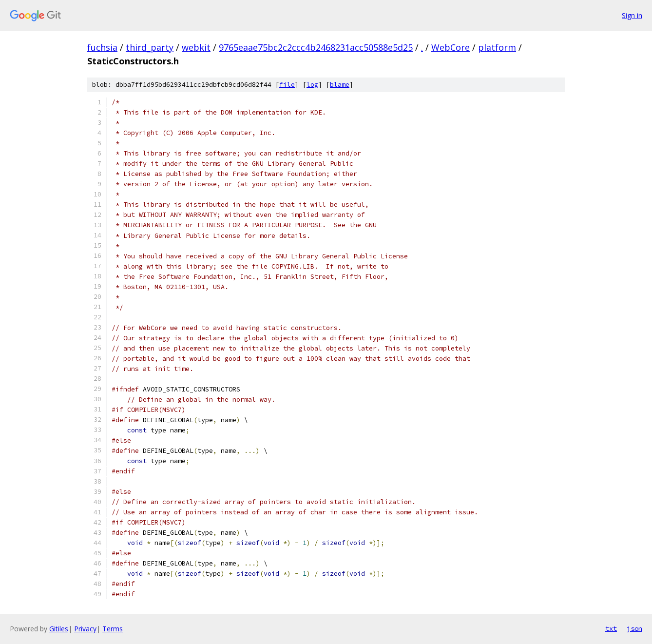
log (312, 85)
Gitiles (59, 629)
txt (611, 628)
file (287, 85)
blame (340, 85)
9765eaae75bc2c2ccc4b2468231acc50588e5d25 (316, 47)
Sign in (632, 15)
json (634, 628)
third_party (150, 47)
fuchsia (102, 47)
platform (497, 47)
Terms (113, 629)
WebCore (451, 47)
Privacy (85, 629)
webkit (196, 47)
